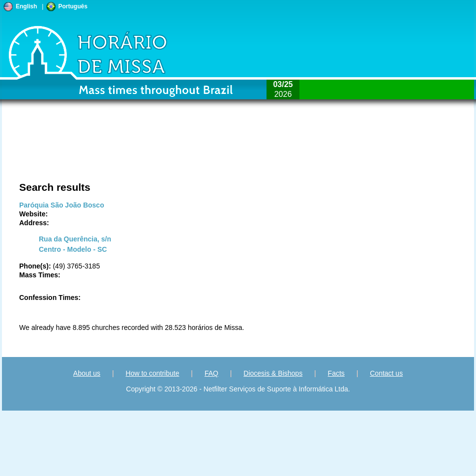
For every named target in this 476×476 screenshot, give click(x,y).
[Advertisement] (147, 150)
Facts (336, 373)
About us (87, 373)
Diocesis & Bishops (273, 373)
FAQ (211, 373)
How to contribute (153, 373)
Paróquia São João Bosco (62, 205)
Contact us (386, 373)
